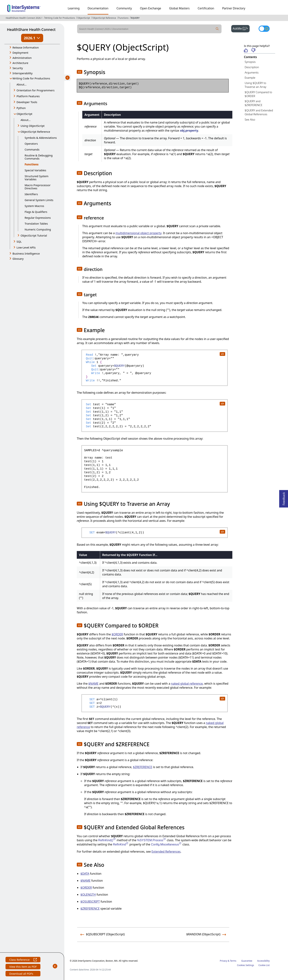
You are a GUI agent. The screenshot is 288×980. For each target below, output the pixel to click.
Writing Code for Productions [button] (31, 78)
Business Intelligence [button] (26, 253)
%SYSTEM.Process (151, 840)
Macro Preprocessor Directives (38, 187)
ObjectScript (84, 18)
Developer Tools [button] (27, 102)
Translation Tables (36, 223)
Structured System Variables (36, 178)
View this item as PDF (23, 967)
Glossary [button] (18, 259)
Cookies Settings (245, 965)
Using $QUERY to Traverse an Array (255, 85)
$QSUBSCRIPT (90, 902)
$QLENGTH (88, 895)
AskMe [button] (241, 28)
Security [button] (18, 68)
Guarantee (247, 961)
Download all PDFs (22, 974)
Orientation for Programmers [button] (36, 90)
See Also (250, 119)
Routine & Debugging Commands (39, 157)
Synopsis (250, 62)
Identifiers (31, 194)
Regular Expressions (38, 218)
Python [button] (21, 108)
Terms (233, 961)
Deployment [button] (20, 53)
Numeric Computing (38, 229)
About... (22, 84)
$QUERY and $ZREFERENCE (253, 103)
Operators (31, 144)
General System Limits (39, 200)
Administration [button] (22, 58)
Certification (206, 8)
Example (250, 78)
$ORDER (117, 634)
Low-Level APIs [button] (26, 247)
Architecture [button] (20, 63)
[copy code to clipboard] (222, 354)
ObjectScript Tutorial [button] (34, 235)
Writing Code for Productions (60, 18)
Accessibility (263, 961)
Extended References (166, 852)
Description (252, 67)
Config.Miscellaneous (166, 844)
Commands (32, 149)
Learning (74, 8)
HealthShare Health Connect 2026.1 (24, 18)
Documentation (98, 8)
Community (124, 8)
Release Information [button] (26, 47)
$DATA (85, 874)
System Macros (34, 206)
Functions (124, 18)
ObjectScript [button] (24, 114)
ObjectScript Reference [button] (35, 132)
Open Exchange (151, 8)
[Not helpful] (253, 51)
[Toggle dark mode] (264, 29)
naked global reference (187, 684)
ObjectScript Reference (104, 18)
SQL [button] (19, 242)
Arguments (252, 72)
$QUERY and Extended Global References (259, 112)
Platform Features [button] (28, 96)
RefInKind (121, 844)
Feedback (284, 498)
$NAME (93, 684)
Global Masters (179, 8)
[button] (80, 72)
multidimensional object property (138, 233)
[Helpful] (246, 51)
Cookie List (264, 965)
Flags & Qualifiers (36, 212)
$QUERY (135, 18)
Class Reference (23, 960)
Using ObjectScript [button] (33, 126)
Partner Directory (234, 8)
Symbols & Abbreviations (41, 138)
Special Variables (35, 170)
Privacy (224, 961)
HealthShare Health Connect (31, 29)
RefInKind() (107, 840)
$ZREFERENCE (143, 767)
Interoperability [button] (22, 73)
